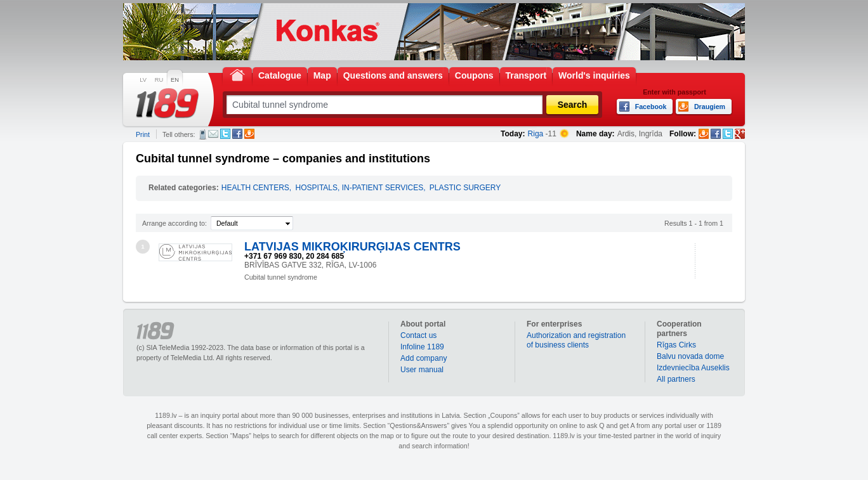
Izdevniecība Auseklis (693, 368)
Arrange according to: (174, 223)
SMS (203, 134)
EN (175, 80)
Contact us (418, 335)
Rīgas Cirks (676, 345)
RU (159, 80)
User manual (422, 370)
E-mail (213, 134)
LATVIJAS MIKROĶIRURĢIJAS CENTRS (352, 247)
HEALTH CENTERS (255, 188)
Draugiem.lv (249, 134)
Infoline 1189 (422, 347)
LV (143, 80)
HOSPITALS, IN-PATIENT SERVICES (360, 188)
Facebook (237, 134)
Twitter (225, 134)
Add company (424, 358)
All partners (676, 379)
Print (143, 134)
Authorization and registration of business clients (576, 340)
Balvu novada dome (690, 356)
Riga (536, 134)
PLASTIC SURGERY (465, 188)
